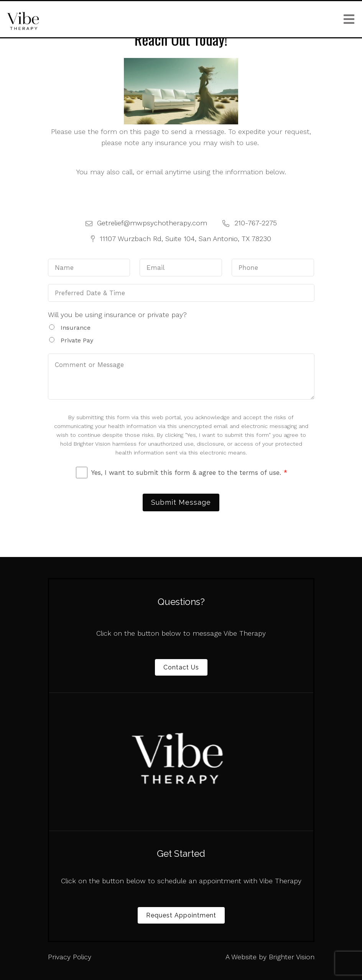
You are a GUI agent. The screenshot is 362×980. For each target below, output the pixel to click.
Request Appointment (181, 915)
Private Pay (77, 340)
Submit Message (181, 502)
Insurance (76, 328)
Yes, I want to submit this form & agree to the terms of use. (189, 473)
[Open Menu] (349, 19)
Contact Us (181, 667)
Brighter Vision (292, 957)
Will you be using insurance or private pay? (117, 315)
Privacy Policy (70, 957)
